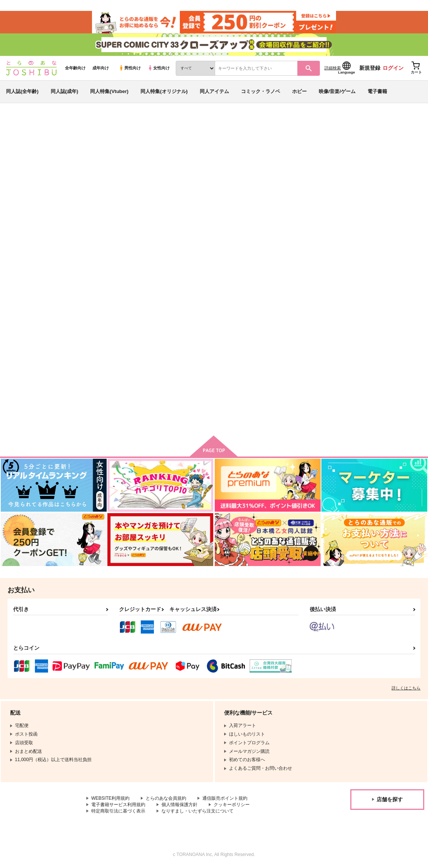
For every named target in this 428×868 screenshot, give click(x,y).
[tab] (128, 236)
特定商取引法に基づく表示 (118, 811)
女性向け (159, 68)
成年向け (101, 68)
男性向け (130, 68)
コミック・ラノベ (261, 91)
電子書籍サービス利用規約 (118, 805)
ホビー (299, 91)
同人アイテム (214, 91)
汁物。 (211, 160)
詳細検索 (333, 68)
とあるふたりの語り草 (259, 160)
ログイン (393, 68)
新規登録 (370, 68)
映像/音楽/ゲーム (337, 91)
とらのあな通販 (20, 124)
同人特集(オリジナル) (164, 91)
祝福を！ (235, 350)
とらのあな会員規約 (166, 798)
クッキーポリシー (232, 805)
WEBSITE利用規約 (110, 798)
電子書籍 (377, 91)
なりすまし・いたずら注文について (197, 811)
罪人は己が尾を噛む (178, 160)
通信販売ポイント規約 (225, 798)
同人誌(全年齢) (22, 91)
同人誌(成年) (65, 91)
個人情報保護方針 (179, 805)
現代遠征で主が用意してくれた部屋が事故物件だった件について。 (322, 356)
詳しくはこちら (406, 688)
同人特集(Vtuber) (109, 91)
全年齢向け (75, 68)
